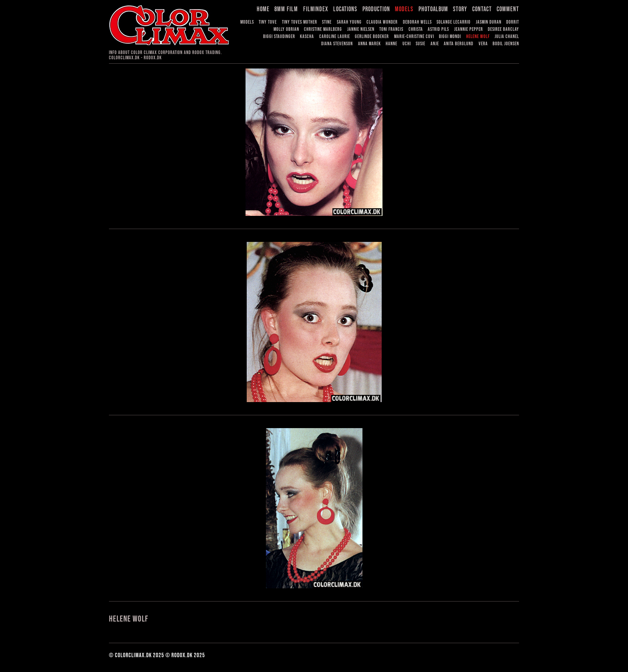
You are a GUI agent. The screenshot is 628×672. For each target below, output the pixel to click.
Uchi (407, 44)
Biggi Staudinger (279, 37)
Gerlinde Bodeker (372, 37)
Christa (416, 29)
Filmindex (316, 9)
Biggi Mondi (450, 37)
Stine (327, 22)
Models (404, 9)
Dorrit (513, 22)
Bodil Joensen (506, 44)
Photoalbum (433, 9)
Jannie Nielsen (361, 29)
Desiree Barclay (503, 29)
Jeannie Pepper (469, 29)
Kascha (307, 37)
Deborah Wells (417, 22)
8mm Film (286, 9)
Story (460, 9)
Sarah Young (349, 22)
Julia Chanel (507, 37)
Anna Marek (369, 44)
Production (376, 9)
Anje (435, 44)
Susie (421, 44)
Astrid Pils (438, 29)
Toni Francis (391, 29)
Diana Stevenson (337, 44)
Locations (345, 9)
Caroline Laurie (335, 37)
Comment (508, 9)
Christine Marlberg (323, 29)
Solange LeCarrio (454, 22)
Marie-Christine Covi (414, 37)
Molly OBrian (286, 29)
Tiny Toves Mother (300, 22)
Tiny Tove (268, 22)
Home (263, 9)
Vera (483, 44)
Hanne (391, 44)
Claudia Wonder (382, 22)
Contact (482, 9)
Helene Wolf (478, 37)
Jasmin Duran (489, 22)
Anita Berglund (459, 44)
